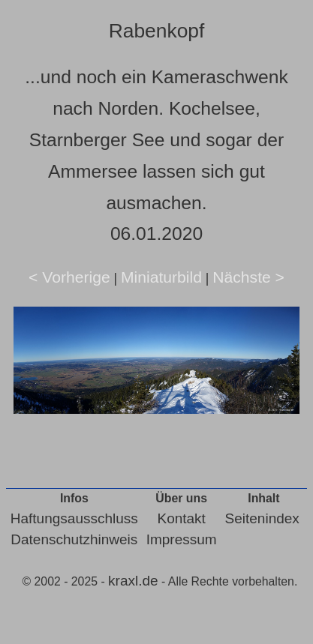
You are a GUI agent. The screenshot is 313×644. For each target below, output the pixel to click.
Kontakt (181, 518)
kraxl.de (133, 581)
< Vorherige (69, 277)
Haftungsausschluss (74, 518)
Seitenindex (262, 518)
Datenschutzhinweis (74, 539)
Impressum (182, 539)
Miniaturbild (161, 277)
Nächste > (248, 277)
